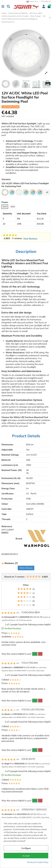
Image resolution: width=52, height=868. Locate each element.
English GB (32, 1)
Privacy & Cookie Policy (38, 862)
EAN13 (5, 533)
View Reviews (30, 239)
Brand (19, 539)
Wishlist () (46, 1)
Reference (7, 526)
